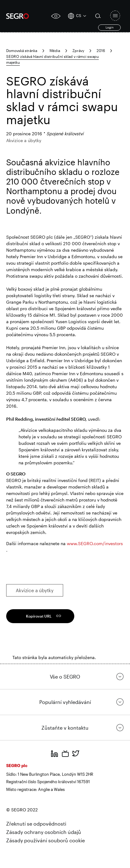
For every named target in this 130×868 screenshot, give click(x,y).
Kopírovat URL (39, 616)
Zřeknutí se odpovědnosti (36, 824)
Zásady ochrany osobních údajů (44, 832)
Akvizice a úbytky (35, 590)
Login (110, 27)
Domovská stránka (22, 50)
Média (55, 50)
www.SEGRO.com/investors (95, 543)
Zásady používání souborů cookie (45, 840)
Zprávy (78, 50)
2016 (101, 50)
